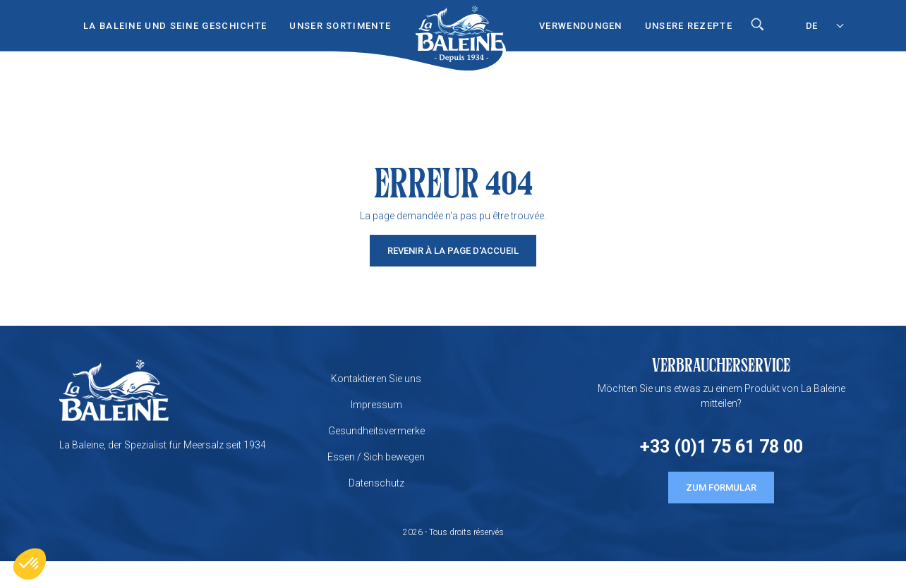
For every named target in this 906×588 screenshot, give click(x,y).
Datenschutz (376, 483)
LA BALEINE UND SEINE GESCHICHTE (175, 26)
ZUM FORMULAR (721, 488)
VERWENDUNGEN (581, 26)
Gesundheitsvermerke (376, 431)
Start (459, 22)
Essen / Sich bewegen (376, 457)
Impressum (376, 405)
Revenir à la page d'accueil (453, 251)
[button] (30, 564)
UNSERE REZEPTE (689, 26)
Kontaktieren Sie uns (376, 379)
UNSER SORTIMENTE (340, 26)
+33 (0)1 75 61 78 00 (721, 447)
